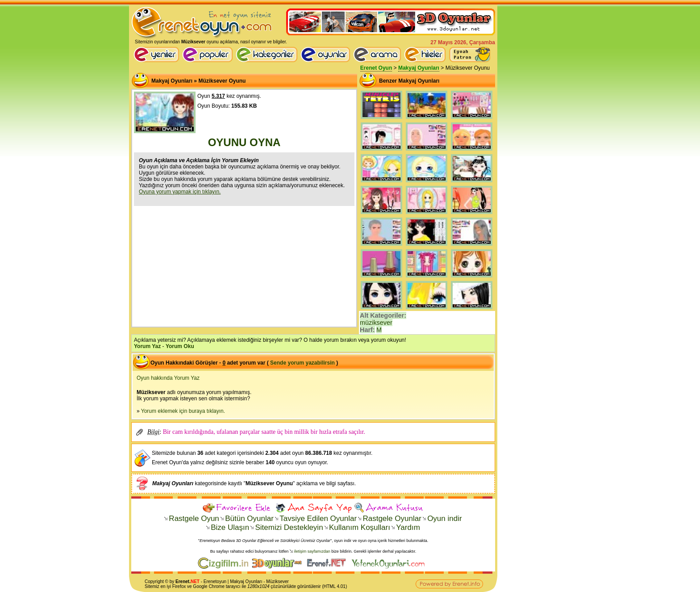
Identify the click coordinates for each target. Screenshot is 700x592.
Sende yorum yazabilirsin (302, 363)
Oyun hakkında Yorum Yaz (168, 378)
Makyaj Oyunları (419, 68)
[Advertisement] (244, 265)
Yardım (408, 527)
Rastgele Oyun (194, 519)
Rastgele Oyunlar (392, 519)
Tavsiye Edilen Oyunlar (318, 519)
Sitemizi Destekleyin (289, 527)
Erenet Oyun (376, 68)
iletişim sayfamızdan (312, 551)
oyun (221, 582)
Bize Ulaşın (230, 527)
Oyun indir (444, 519)
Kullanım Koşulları (360, 527)
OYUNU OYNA (244, 142)
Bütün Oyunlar (249, 519)
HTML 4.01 (335, 586)
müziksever (376, 323)
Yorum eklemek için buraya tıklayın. (183, 411)
